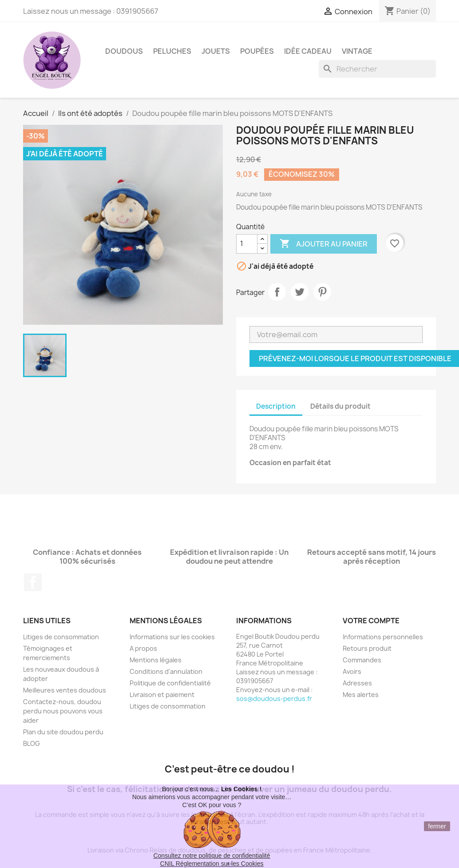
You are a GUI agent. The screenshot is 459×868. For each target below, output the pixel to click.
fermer (437, 826)
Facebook (33, 582)
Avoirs (352, 671)
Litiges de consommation (61, 637)
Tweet (300, 292)
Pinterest (322, 292)
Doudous (124, 51)
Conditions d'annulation (166, 671)
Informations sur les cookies (172, 637)
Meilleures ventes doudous (65, 690)
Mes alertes (361, 695)
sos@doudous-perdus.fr (274, 699)
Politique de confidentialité (170, 683)
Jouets (216, 51)
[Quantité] (247, 244)
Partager (277, 292)
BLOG (32, 743)
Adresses (357, 683)
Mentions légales (156, 660)
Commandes (362, 660)
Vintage (357, 51)
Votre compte (371, 621)
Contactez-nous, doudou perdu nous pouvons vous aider (63, 711)
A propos (143, 648)
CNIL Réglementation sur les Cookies (212, 864)
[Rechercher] (377, 69)
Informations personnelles (383, 637)
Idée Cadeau (308, 51)
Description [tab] (276, 406)
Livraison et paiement (162, 695)
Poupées (257, 51)
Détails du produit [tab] (340, 406)
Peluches (172, 51)
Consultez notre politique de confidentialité (212, 856)
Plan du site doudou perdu (63, 732)
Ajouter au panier (324, 244)
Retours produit (367, 648)
